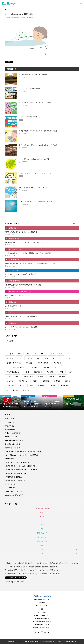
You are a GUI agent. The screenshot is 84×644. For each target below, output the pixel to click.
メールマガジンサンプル (14, 491)
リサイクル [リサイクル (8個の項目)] (57, 363)
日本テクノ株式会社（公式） (42, 599)
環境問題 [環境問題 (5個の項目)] (57, 381)
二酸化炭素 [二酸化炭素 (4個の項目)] (46, 367)
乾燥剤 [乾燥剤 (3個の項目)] (34, 367)
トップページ (9, 422)
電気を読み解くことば (12, 444)
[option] (10, 403)
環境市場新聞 (9, 459)
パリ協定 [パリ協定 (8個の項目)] (29, 363)
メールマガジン (10, 488)
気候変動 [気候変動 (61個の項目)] (41, 376)
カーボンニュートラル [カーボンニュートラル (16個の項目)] (15, 358)
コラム (42, 517)
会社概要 (42, 603)
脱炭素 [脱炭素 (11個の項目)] (53, 386)
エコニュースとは (11, 437)
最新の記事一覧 (10, 429)
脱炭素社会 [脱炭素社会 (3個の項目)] (65, 386)
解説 (42, 553)
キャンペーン (9, 419)
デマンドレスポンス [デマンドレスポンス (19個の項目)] (14, 363)
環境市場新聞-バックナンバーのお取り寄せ (21, 466)
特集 (42, 529)
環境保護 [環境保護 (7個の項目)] (46, 381)
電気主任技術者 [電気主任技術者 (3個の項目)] (12, 390)
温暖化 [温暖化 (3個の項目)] (35, 381)
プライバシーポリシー (42, 606)
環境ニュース (42, 537)
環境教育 (42, 545)
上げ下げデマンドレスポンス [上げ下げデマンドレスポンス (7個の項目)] (17, 367)
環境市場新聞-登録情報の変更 (16, 473)
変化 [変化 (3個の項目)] (62, 372)
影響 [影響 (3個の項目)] (70, 372)
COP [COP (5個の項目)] (20, 354)
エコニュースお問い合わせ (14, 495)
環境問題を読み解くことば (14, 440)
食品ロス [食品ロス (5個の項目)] (26, 390)
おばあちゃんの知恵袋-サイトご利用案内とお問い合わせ (25, 451)
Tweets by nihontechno (14, 581)
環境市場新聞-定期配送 (42, 618)
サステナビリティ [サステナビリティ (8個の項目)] (34, 358)
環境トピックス (42, 533)
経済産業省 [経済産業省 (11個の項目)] (42, 386)
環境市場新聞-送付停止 (14, 477)
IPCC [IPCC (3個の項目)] (43, 354)
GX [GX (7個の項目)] (35, 354)
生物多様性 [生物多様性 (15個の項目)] (11, 386)
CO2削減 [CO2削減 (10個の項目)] (10, 354)
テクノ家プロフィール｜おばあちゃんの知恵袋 (22, 455)
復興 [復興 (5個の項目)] (9, 376)
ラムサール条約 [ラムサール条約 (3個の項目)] (43, 363)
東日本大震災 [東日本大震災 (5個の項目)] (28, 376)
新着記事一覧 (9, 426)
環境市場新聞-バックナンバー (42, 628)
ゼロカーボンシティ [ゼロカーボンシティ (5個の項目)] (66, 358)
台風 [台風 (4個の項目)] (28, 372)
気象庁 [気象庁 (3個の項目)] (52, 376)
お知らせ (42, 609)
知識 (42, 549)
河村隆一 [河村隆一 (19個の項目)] (62, 376)
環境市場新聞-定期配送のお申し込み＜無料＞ (21, 470)
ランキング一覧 (10, 484)
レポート (42, 521)
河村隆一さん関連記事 (12, 433)
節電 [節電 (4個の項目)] (31, 386)
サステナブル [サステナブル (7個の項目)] (50, 358)
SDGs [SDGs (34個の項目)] (52, 354)
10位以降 (75, 223)
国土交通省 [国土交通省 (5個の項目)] (38, 372)
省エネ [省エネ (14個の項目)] (22, 386)
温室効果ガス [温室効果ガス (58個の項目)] (23, 381)
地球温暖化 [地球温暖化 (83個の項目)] (51, 372)
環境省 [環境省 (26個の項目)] (68, 381)
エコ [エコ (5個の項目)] (60, 354)
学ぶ (42, 525)
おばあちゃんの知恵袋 (12, 448)
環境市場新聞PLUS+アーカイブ (17, 481)
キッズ (42, 513)
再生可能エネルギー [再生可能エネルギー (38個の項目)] (14, 372)
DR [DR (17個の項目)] (28, 354)
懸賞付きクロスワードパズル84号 (17, 462)
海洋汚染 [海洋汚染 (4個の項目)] (10, 381)
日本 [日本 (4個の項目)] (17, 376)
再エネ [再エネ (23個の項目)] (57, 367)
